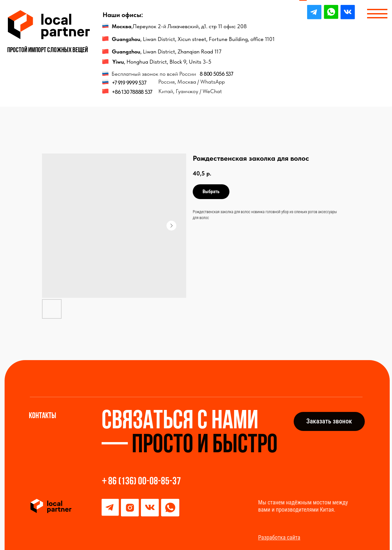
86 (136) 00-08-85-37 (145, 482)
